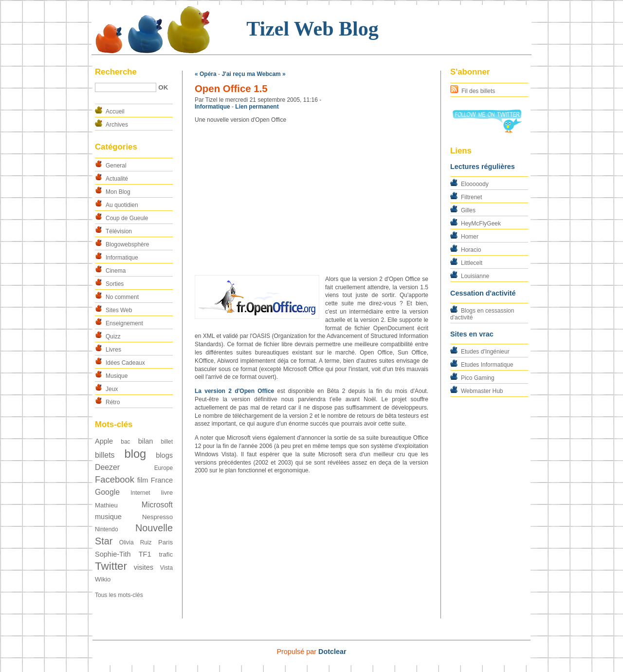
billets (105, 455)
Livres (113, 350)
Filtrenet (471, 197)
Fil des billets (478, 91)
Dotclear (332, 652)
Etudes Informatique (487, 365)
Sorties (115, 284)
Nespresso (157, 517)
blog (135, 454)
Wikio (103, 579)
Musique (117, 376)
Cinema (116, 271)
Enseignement (124, 323)
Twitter (111, 566)
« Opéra (206, 74)
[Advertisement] (311, 200)
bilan (146, 441)
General (116, 166)
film (143, 480)
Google (107, 492)
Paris (165, 542)
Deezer (107, 467)
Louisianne (475, 276)
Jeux (112, 389)
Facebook (115, 479)
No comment (122, 297)
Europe (164, 468)
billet (167, 442)
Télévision (119, 231)
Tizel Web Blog (312, 29)
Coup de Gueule (127, 218)
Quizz (113, 336)
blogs (164, 455)
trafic (166, 554)
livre (167, 493)
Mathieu (106, 505)
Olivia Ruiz (136, 542)
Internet (140, 493)
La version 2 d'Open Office (234, 391)
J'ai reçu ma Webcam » (253, 74)
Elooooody (475, 184)
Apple (104, 441)
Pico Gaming (478, 378)
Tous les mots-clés (119, 595)
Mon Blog (118, 192)
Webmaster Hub (482, 391)
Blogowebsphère (127, 244)
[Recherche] (126, 87)
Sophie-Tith (113, 554)
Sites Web (119, 310)
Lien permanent (257, 107)
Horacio (471, 250)
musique (108, 517)
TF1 (145, 554)
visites (144, 567)
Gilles (468, 210)
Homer (470, 237)
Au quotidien (122, 205)
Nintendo (107, 529)
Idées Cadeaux (125, 363)
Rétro (113, 402)
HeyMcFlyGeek (481, 224)
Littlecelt (472, 263)
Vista (166, 568)
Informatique (122, 258)
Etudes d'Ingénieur (485, 352)
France (162, 480)
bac (125, 442)
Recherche (116, 72)
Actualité (117, 179)
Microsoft (157, 505)
